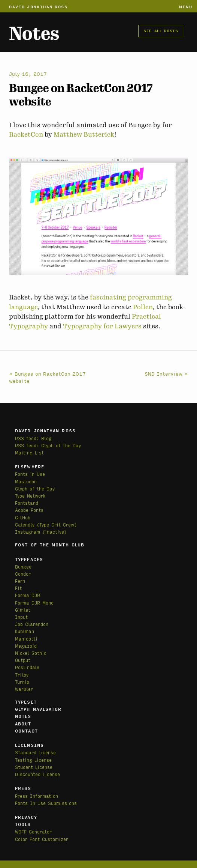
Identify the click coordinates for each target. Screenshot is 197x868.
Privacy (26, 817)
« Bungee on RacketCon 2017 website (47, 377)
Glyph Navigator (38, 709)
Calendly (26, 524)
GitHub (23, 517)
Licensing (29, 745)
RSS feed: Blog (33, 438)
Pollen (143, 307)
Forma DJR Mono (34, 602)
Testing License (33, 760)
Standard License (35, 752)
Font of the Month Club (50, 545)
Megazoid (26, 646)
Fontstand (27, 503)
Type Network (30, 496)
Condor (23, 574)
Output (23, 660)
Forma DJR (28, 595)
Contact (26, 731)
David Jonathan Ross (38, 6)
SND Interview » (166, 373)
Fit (18, 588)
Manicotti (26, 639)
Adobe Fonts (29, 510)
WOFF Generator (33, 831)
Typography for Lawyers (102, 326)
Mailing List (29, 452)
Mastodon (26, 481)
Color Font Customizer (42, 839)
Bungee (23, 566)
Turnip (22, 682)
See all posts (161, 30)
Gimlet (23, 610)
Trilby (22, 675)
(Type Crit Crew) (57, 524)
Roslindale (27, 667)
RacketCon (26, 134)
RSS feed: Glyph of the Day (48, 445)
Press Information (37, 796)
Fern (20, 581)
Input (21, 617)
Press (23, 788)
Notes (34, 34)
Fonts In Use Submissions (46, 803)
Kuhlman (25, 631)
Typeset (26, 702)
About (23, 724)
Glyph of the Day (35, 488)
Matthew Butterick (84, 134)
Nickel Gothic (31, 653)
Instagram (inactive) (41, 532)
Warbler (24, 689)
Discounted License (37, 774)
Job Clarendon (32, 624)
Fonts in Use (30, 474)
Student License (34, 767)
